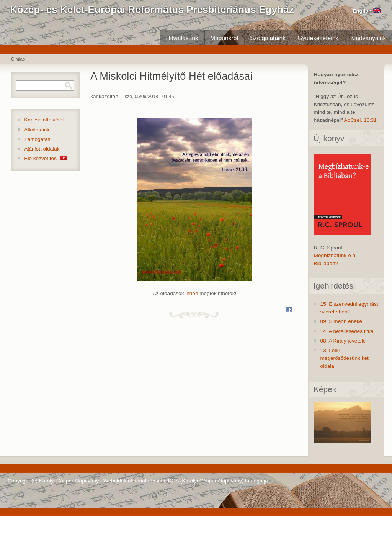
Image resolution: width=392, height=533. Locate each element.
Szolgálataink (268, 38)
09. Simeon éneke (341, 321)
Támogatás (37, 139)
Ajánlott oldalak (42, 149)
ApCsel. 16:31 (360, 120)
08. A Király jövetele (343, 341)
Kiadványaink (368, 38)
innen (192, 293)
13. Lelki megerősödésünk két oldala (345, 358)
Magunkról (224, 38)
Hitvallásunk (182, 38)
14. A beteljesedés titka (347, 331)
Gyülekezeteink (318, 38)
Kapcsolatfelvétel (44, 120)
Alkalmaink (37, 130)
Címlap (18, 59)
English (367, 11)
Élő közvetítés (46, 158)
